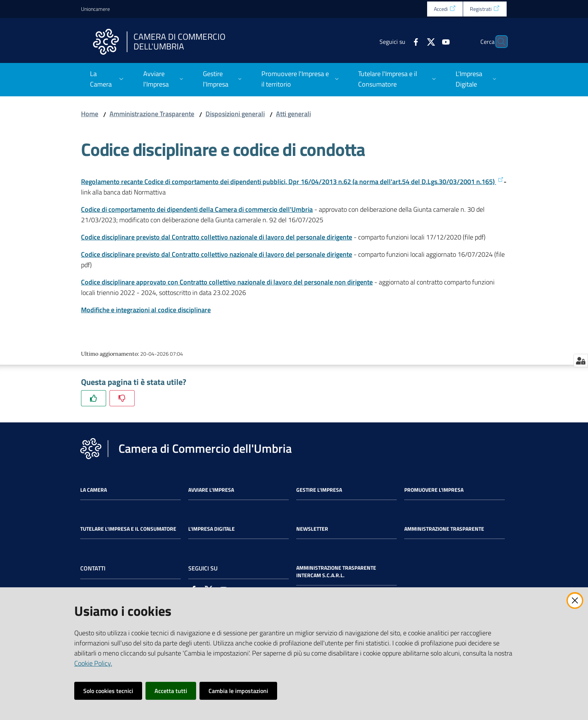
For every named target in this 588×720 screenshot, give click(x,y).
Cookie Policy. (93, 663)
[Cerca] (498, 42)
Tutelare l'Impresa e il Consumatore (128, 529)
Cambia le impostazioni (238, 691)
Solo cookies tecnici (108, 691)
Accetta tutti (171, 691)
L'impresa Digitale (211, 529)
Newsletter (312, 529)
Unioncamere (95, 9)
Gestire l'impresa (319, 490)
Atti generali (293, 114)
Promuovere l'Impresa (434, 490)
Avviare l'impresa (211, 490)
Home (90, 114)
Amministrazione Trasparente (152, 114)
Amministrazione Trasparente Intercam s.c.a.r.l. (336, 572)
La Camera (94, 490)
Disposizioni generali (235, 114)
